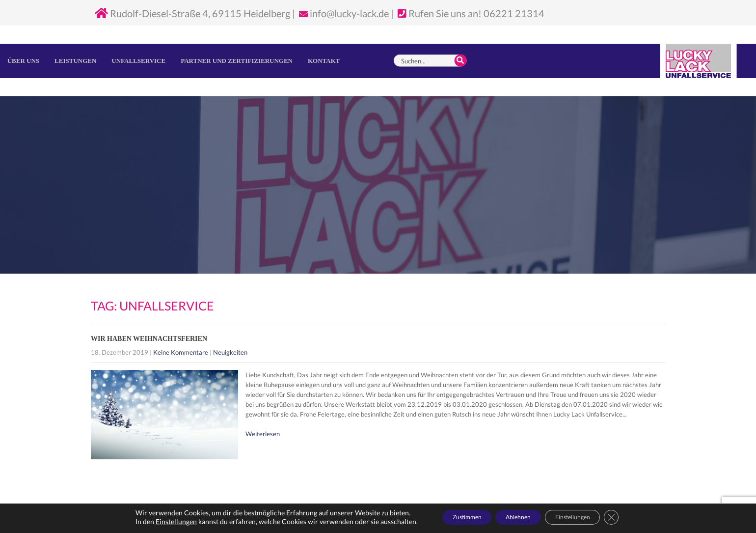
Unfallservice (138, 61)
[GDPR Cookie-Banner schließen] (633, 518)
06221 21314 (514, 13)
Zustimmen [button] (451, 518)
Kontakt (324, 61)
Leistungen (75, 61)
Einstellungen (585, 518)
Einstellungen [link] (153, 522)
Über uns (23, 61)
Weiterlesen (263, 434)
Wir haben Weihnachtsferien (149, 339)
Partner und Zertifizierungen (237, 61)
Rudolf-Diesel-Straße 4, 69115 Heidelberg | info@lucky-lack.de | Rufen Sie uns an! (289, 13)
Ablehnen (516, 518)
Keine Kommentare (181, 352)
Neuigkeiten (230, 352)
